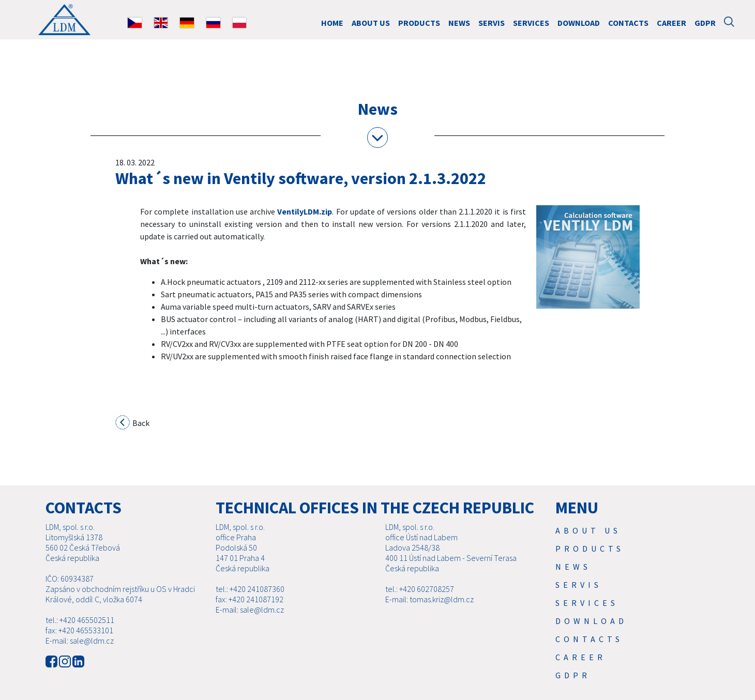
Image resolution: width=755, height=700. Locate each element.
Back (133, 424)
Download (579, 23)
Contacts (628, 23)
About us (371, 23)
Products (419, 23)
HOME (332, 23)
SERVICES (531, 23)
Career (671, 23)
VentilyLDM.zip (305, 211)
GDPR (705, 23)
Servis (492, 23)
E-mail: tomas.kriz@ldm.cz (429, 612)
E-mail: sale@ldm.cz (80, 653)
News (459, 23)
